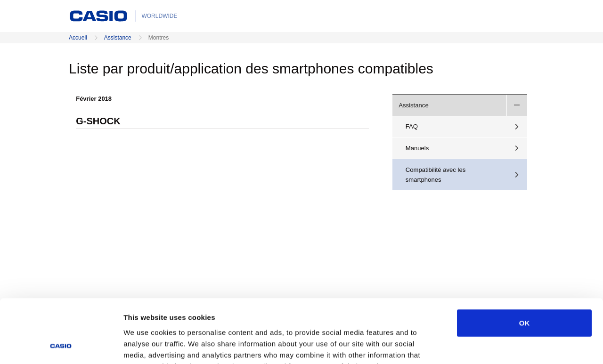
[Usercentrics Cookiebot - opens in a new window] (61, 346)
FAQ (412, 126)
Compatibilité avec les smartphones (436, 175)
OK (525, 264)
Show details (494, 345)
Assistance (118, 38)
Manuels (417, 148)
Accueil (78, 38)
